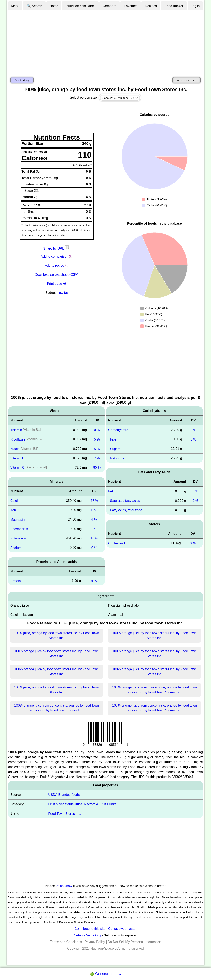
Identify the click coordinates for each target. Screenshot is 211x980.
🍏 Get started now (105, 974)
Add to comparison (55, 256)
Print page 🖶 (56, 284)
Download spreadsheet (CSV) (57, 275)
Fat (111, 491)
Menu (15, 6)
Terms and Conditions (66, 942)
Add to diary (22, 80)
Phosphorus (19, 529)
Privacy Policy (95, 942)
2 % (94, 529)
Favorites (131, 6)
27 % (94, 501)
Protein (16, 581)
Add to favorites (187, 80)
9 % (193, 430)
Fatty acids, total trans (126, 510)
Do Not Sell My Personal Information (134, 942)
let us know (64, 886)
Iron (13, 510)
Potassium (18, 538)
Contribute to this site (90, 929)
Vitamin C (17, 468)
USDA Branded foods (64, 795)
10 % (94, 538)
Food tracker (174, 6)
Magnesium (19, 519)
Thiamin (16, 430)
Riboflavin (18, 439)
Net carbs (117, 458)
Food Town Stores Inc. (65, 814)
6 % (94, 519)
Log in (195, 6)
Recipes (151, 6)
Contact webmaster (122, 929)
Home (54, 6)
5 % (97, 439)
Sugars (115, 449)
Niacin (15, 449)
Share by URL (56, 248)
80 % (97, 468)
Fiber (114, 439)
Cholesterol (117, 543)
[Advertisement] (105, 42)
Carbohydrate (118, 430)
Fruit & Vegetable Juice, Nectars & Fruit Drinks (82, 804)
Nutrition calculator (80, 6)
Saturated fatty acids (125, 501)
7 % (97, 458)
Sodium (16, 548)
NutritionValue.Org (87, 935)
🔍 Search (35, 6)
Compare (110, 6)
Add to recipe (54, 266)
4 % (94, 581)
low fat (63, 293)
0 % (97, 430)
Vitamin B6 (18, 458)
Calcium (16, 501)
